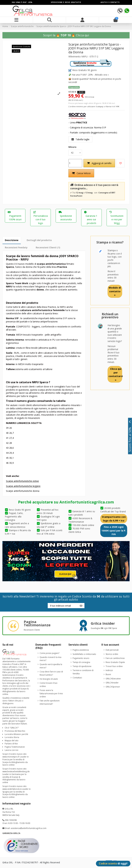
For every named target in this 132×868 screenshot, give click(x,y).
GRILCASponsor (113, 687)
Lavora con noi (11, 750)
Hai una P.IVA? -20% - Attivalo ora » (90, 75)
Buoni (108, 675)
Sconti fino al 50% (130, 436)
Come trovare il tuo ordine (49, 685)
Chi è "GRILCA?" (12, 728)
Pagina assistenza (81, 650)
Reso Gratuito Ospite (115, 662)
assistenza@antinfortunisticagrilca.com (29, 828)
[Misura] (75, 153)
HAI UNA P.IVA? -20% (22, 2)
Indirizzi (109, 670)
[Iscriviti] (81, 606)
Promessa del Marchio (15, 731)
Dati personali (112, 650)
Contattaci (77, 678)
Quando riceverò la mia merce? (50, 659)
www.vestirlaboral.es (12, 789)
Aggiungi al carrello (99, 163)
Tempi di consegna (81, 662)
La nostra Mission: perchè (16, 734)
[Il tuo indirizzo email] (63, 606)
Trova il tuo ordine (114, 666)
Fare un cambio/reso (115, 658)
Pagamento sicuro (81, 658)
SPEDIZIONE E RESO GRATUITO (66, 2)
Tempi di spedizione (82, 666)
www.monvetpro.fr (11, 757)
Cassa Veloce (81, 173)
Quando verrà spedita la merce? (51, 666)
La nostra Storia (12, 737)
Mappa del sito (12, 741)
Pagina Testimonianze (15, 747)
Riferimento (75, 56)
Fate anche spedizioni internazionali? (50, 702)
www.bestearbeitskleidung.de (16, 771)
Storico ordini (112, 654)
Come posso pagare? (49, 653)
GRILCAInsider (112, 683)
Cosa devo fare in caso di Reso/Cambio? (51, 673)
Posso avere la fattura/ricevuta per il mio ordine (51, 693)
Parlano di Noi (11, 744)
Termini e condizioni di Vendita (83, 672)
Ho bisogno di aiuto (49, 679)
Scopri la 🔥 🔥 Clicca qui (66, 35)
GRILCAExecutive (113, 679)
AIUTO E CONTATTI (110, 2)
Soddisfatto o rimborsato (84, 654)
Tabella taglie (80, 139)
